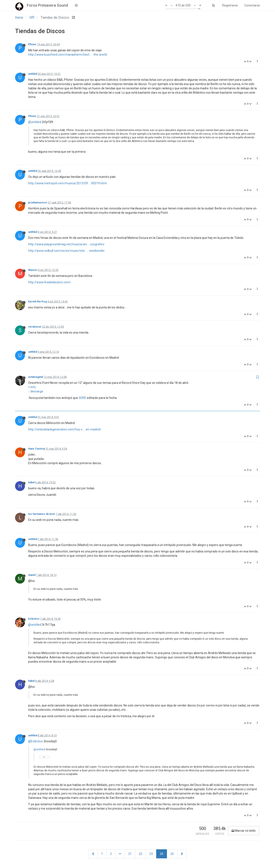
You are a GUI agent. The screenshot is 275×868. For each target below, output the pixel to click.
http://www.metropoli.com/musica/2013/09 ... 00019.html (67, 183)
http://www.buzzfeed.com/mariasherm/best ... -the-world (67, 55)
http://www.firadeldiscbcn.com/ (50, 282)
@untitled (35, 122)
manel (32, 575)
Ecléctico (34, 619)
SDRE (82, 398)
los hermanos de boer (42, 514)
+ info (32, 387)
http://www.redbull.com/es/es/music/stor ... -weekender (66, 251)
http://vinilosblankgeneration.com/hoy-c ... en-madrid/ (65, 429)
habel (31, 482)
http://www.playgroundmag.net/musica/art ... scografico (66, 244)
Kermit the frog (37, 302)
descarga (37, 391)
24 (162, 854)
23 (151, 854)
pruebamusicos (38, 203)
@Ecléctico (36, 741)
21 (130, 854)
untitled (33, 74)
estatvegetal (36, 377)
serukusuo (35, 327)
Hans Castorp (37, 449)
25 (172, 854)
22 (141, 854)
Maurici (33, 270)
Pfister (32, 44)
